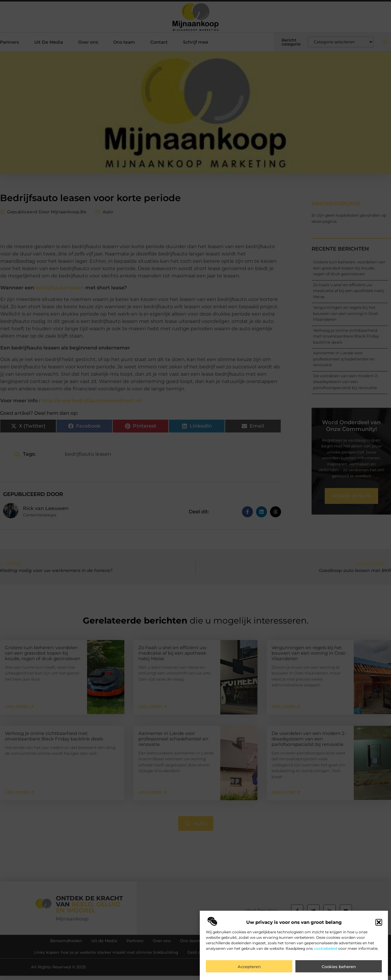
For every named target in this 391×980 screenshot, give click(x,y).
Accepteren (249, 969)
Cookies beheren (339, 969)
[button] (379, 925)
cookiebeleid (325, 951)
